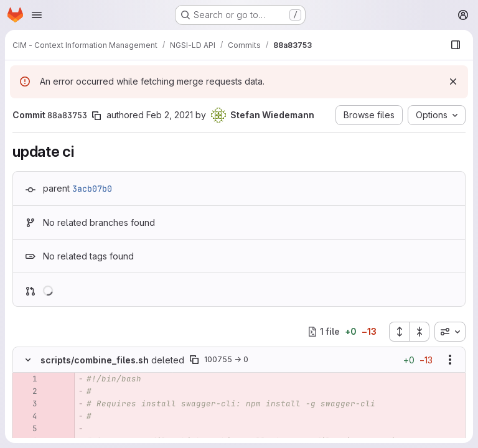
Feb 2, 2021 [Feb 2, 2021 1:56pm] (170, 115)
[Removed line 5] (27, 429)
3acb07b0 (92, 189)
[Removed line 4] (27, 416)
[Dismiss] (453, 82)
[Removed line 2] (27, 391)
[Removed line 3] (27, 404)
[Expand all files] (399, 332)
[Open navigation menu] (37, 15)
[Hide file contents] (28, 360)
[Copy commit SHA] (96, 116)
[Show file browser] (456, 45)
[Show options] (450, 360)
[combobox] (450, 332)
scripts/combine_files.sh (95, 360)
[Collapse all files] (419, 332)
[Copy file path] (194, 360)
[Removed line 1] (27, 379)
